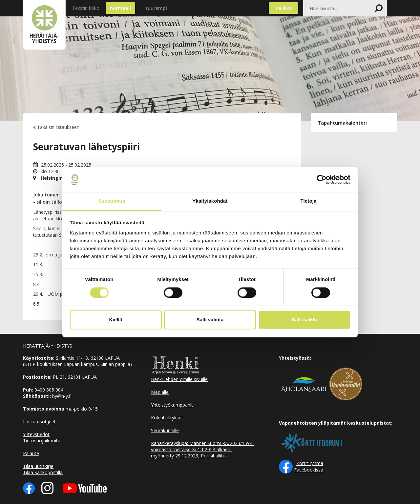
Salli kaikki (304, 320)
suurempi (156, 8)
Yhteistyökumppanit (172, 405)
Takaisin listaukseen (58, 127)
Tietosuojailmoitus (43, 441)
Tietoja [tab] (309, 201)
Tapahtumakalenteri (342, 123)
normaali (120, 8)
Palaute (31, 453)
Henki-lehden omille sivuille (179, 379)
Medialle (160, 392)
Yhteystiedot (36, 434)
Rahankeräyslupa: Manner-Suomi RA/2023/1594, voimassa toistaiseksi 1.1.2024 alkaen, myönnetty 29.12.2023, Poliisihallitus (202, 449)
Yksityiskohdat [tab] (210, 201)
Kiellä (115, 320)
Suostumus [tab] (112, 201)
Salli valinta (210, 320)
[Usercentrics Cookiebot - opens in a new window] (322, 179)
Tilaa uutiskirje (38, 466)
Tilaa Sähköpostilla (43, 472)
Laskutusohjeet (39, 422)
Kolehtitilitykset (167, 418)
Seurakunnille (165, 430)
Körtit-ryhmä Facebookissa (309, 466)
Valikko (284, 8)
